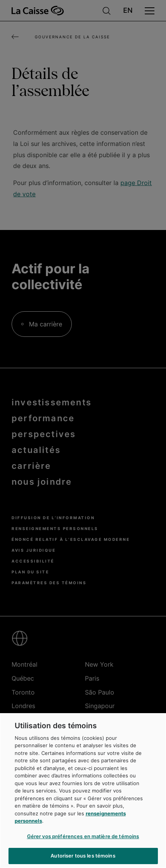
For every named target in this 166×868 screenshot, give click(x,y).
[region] (83, 791)
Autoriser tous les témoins (83, 856)
